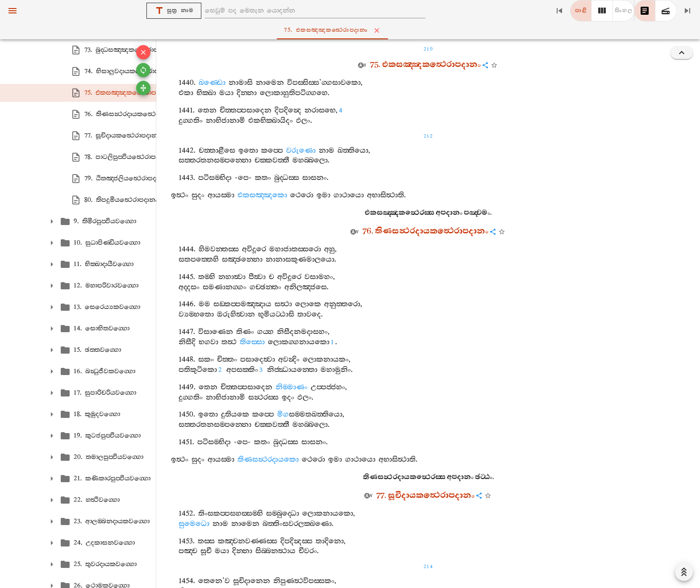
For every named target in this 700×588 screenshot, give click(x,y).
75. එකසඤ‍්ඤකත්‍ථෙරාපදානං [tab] (352, 30)
